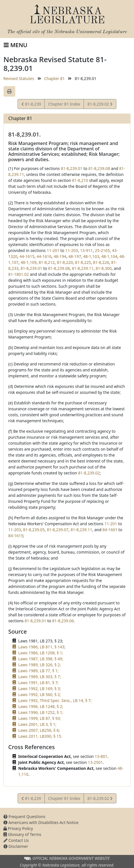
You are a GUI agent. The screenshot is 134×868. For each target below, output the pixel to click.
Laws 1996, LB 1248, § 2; (41, 706)
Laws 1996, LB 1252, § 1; (41, 712)
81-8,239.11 (83, 268)
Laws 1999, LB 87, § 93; (40, 718)
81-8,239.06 (63, 621)
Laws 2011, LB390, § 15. (40, 736)
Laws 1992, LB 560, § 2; (40, 694)
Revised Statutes (19, 78)
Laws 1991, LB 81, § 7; (38, 683)
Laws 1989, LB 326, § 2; (40, 665)
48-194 (60, 256)
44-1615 (27, 256)
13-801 (101, 756)
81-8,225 (83, 262)
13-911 (87, 250)
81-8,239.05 (34, 530)
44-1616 (44, 256)
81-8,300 (104, 268)
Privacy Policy (18, 828)
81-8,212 (47, 262)
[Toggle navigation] (16, 45)
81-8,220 (65, 262)
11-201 (53, 250)
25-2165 (102, 250)
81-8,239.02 (100, 105)
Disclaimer (16, 846)
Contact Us (16, 840)
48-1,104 (109, 256)
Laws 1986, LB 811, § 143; (42, 647)
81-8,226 (101, 262)
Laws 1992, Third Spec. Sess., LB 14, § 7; (55, 700)
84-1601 (110, 530)
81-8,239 (31, 105)
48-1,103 (91, 256)
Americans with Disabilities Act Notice (41, 822)
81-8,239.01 (72, 168)
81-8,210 (80, 180)
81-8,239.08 (99, 168)
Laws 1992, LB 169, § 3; (40, 689)
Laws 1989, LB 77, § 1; (38, 671)
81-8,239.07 (57, 530)
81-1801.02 (18, 274)
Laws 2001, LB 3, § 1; (37, 724)
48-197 (75, 256)
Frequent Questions (24, 816)
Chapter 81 (54, 78)
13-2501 (95, 762)
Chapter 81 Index (64, 104)
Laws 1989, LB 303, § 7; (40, 677)
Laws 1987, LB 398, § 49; (41, 659)
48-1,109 (28, 262)
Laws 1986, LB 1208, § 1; (41, 653)
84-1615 (16, 536)
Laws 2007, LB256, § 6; (39, 730)
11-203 (72, 250)
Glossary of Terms (22, 834)
